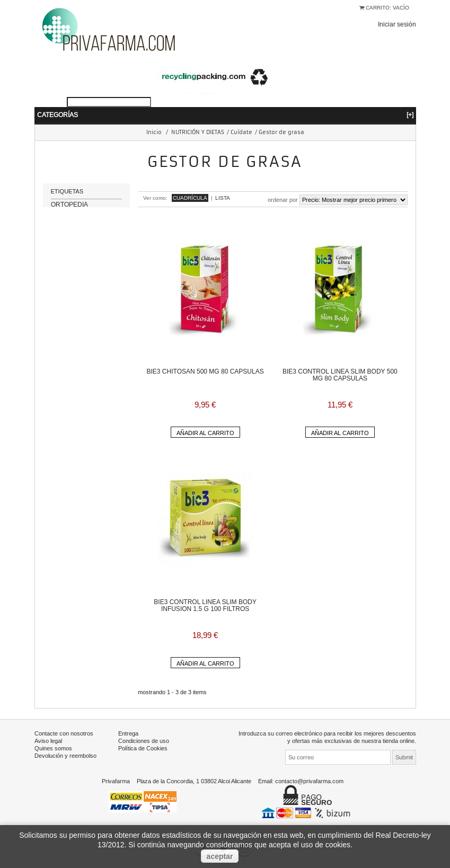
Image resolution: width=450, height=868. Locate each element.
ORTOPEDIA (69, 211)
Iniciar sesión (397, 24)
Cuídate (241, 132)
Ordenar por (283, 200)
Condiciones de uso (144, 741)
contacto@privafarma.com (309, 781)
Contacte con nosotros (64, 733)
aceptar (220, 856)
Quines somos (53, 748)
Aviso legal (48, 741)
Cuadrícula (190, 198)
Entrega (128, 733)
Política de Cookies (143, 748)
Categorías (225, 115)
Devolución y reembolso (65, 756)
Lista (223, 198)
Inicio (154, 132)
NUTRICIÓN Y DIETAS (198, 132)
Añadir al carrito (205, 433)
